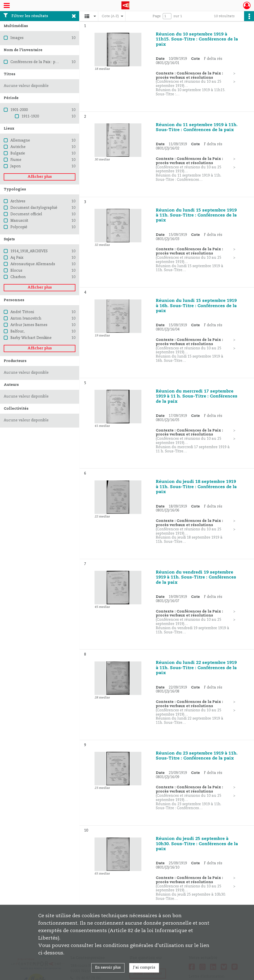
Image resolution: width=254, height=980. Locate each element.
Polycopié (19, 227)
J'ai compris (144, 968)
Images (17, 38)
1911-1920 (30, 116)
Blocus (16, 271)
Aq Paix (17, 258)
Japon (16, 166)
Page (157, 16)
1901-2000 (19, 110)
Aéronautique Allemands (33, 264)
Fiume (16, 160)
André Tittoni (22, 312)
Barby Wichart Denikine (31, 338)
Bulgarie (18, 153)
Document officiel (26, 214)
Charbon (18, 277)
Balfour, (17, 331)
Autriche (18, 147)
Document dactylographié (34, 208)
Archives (18, 201)
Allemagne (20, 141)
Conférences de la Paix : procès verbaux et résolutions (58, 62)
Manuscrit (19, 221)
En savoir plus (108, 968)
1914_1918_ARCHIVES (29, 251)
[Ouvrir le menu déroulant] (7, 6)
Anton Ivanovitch (26, 319)
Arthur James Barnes (29, 325)
